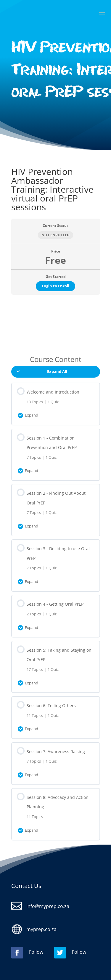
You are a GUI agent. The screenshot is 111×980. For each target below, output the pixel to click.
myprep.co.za (41, 929)
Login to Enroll (55, 286)
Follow (36, 952)
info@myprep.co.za (48, 906)
